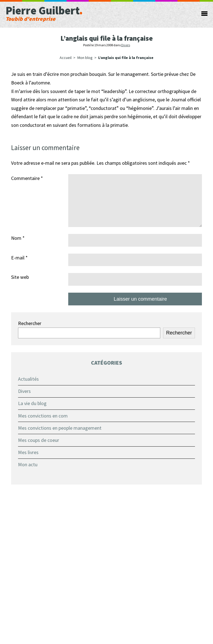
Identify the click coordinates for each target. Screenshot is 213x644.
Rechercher (30, 323)
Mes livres (28, 452)
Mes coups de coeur (39, 440)
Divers (126, 45)
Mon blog (85, 58)
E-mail (19, 258)
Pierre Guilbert (90, 13)
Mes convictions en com (43, 416)
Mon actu (28, 464)
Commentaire (27, 178)
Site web (20, 277)
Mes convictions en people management (60, 428)
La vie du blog (32, 403)
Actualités (28, 379)
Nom (18, 238)
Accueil (66, 58)
